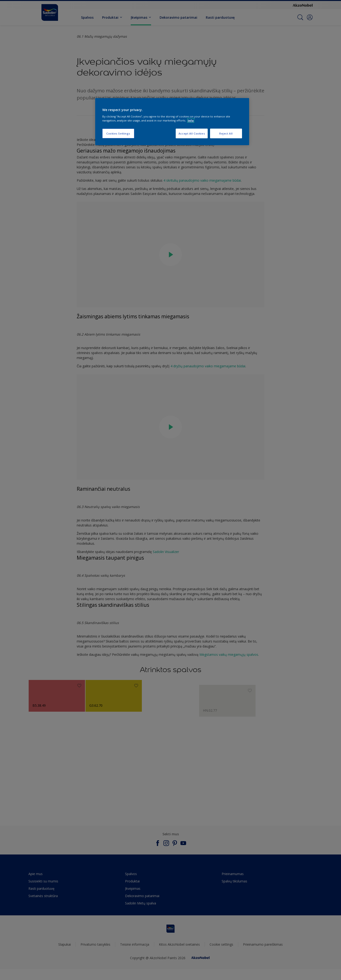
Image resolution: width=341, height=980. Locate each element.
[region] (172, 122)
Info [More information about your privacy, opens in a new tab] (191, 120)
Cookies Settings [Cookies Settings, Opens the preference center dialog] (118, 133)
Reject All (226, 133)
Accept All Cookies (192, 133)
